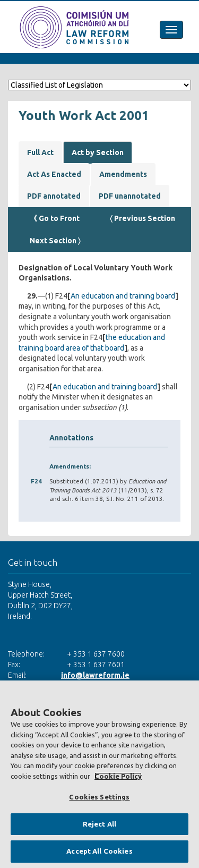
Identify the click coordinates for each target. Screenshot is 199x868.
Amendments (123, 174)
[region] (99, 774)
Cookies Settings (99, 797)
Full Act (40, 152)
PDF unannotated (130, 196)
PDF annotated (54, 196)
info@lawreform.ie (95, 675)
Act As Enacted (54, 174)
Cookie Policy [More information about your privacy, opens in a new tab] (118, 776)
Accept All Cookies (99, 851)
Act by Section (98, 152)
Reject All (99, 824)
